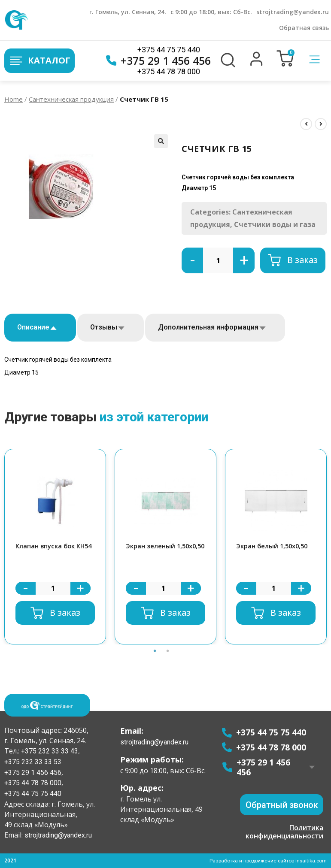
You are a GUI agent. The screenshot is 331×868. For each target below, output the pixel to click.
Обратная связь (304, 28)
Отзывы (104, 327)
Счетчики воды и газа (275, 224)
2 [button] (168, 661)
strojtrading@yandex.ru (293, 12)
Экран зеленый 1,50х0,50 (150, 551)
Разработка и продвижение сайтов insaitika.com (267, 861)
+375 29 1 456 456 (158, 60)
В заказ (302, 260)
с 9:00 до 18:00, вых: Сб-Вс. (211, 12)
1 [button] (155, 661)
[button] (257, 64)
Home (14, 99)
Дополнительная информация (208, 327)
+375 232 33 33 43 (49, 751)
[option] (55, 547)
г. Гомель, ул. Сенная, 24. (128, 12)
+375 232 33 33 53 (33, 761)
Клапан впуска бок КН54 (55, 546)
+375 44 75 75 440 (169, 50)
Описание (33, 327)
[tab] (40, 328)
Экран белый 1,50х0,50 (273, 546)
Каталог (39, 61)
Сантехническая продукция (71, 99)
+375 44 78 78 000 (169, 71)
